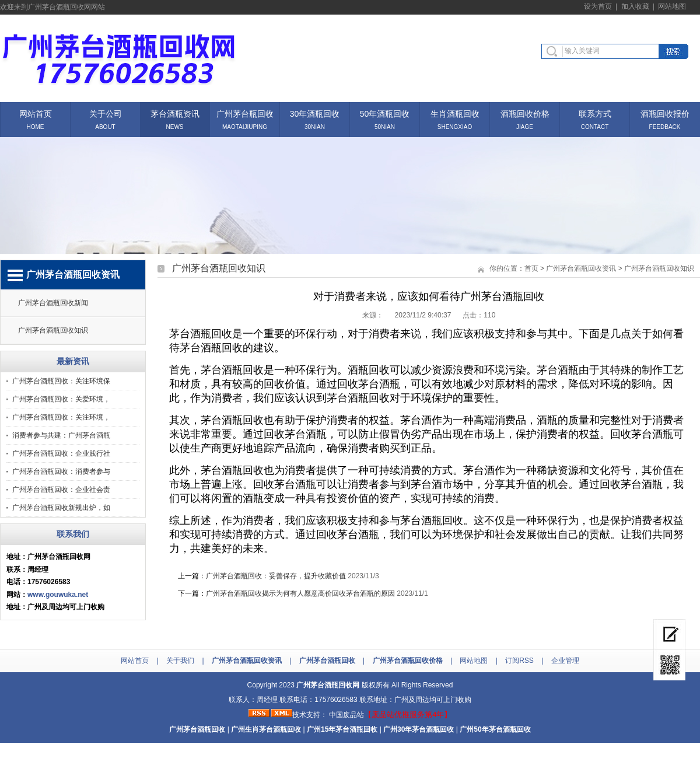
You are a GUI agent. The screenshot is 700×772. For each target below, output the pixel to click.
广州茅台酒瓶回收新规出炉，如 (61, 508)
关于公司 (106, 113)
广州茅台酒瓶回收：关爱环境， (61, 399)
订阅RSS (519, 661)
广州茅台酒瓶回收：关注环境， (61, 417)
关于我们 (180, 661)
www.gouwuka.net (58, 595)
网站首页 (36, 113)
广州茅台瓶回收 (245, 113)
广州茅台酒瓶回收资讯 (581, 268)
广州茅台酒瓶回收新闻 (53, 303)
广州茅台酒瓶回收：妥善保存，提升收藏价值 (276, 576)
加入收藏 (635, 6)
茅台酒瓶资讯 (175, 113)
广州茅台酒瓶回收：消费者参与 (61, 471)
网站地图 (672, 6)
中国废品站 (346, 715)
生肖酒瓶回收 (455, 113)
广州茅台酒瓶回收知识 (53, 330)
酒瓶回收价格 (525, 113)
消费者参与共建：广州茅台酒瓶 (61, 435)
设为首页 (598, 6)
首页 (531, 268)
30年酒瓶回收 (315, 113)
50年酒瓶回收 (385, 113)
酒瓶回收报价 (665, 113)
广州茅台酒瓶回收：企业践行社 (61, 453)
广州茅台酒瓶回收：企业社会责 (61, 490)
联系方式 (595, 113)
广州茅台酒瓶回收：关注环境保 (61, 381)
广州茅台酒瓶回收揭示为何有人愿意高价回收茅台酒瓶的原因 (300, 593)
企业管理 (565, 661)
